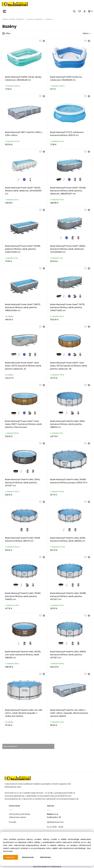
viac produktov (10, 746)
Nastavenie (28, 857)
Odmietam (45, 857)
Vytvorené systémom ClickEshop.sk (47, 867)
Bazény (49, 19)
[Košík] (91, 11)
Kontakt (13, 822)
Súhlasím (11, 857)
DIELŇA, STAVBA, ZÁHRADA (13, 19)
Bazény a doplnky (35, 19)
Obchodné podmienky (20, 814)
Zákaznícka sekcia (17, 817)
